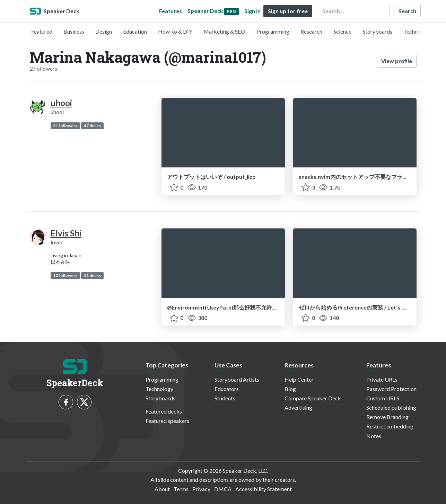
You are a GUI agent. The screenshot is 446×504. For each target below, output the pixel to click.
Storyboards (377, 31)
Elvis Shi (66, 233)
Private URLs (382, 379)
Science (342, 31)
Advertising (298, 407)
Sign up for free (288, 11)
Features (170, 11)
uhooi (61, 103)
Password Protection (391, 389)
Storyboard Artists (237, 379)
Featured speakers (167, 421)
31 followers (65, 126)
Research (311, 31)
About (162, 489)
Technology (417, 31)
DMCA (223, 489)
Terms (181, 489)
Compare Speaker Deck (313, 398)
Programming (273, 31)
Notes (374, 436)
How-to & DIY (175, 31)
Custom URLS (383, 398)
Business (74, 31)
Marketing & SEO (224, 31)
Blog (290, 389)
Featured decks (164, 411)
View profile (397, 61)
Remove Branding (387, 417)
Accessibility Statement (264, 489)
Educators (227, 389)
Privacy (201, 489)
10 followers (65, 275)
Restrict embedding (390, 426)
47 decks (92, 126)
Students (225, 398)
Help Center (299, 379)
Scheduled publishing (391, 407)
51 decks (92, 275)
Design (104, 31)
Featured (42, 31)
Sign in (252, 11)
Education (135, 31)
